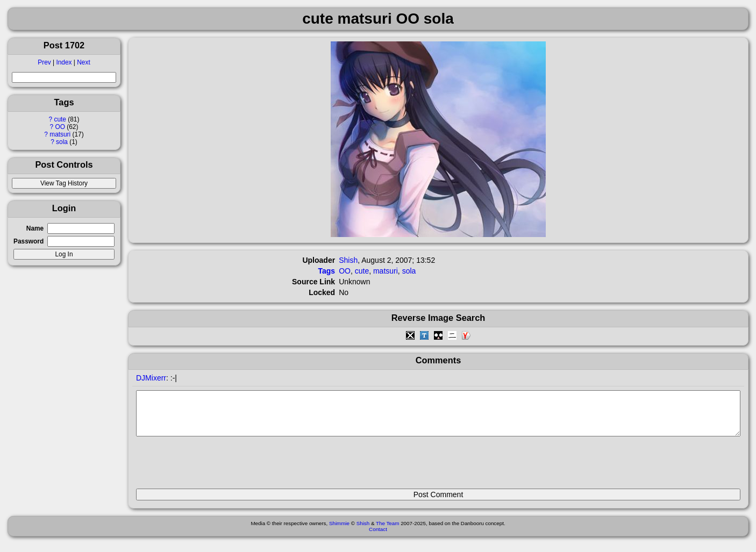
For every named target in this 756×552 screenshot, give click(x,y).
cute (60, 119)
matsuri (60, 134)
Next (83, 62)
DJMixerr (151, 378)
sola (62, 142)
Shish (348, 260)
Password (28, 241)
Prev (44, 62)
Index (64, 62)
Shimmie (339, 531)
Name (35, 228)
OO (60, 127)
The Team (387, 531)
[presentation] (218, 467)
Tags (327, 271)
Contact (378, 537)
